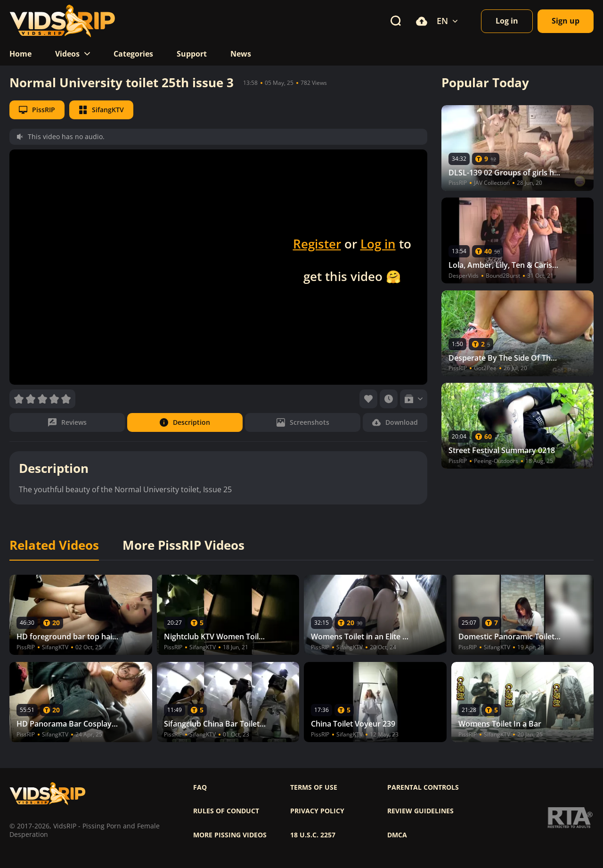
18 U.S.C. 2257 (313, 835)
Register (317, 244)
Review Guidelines (420, 811)
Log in (378, 244)
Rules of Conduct (226, 811)
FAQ (200, 787)
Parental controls (423, 787)
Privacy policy (317, 811)
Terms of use (314, 787)
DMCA (397, 835)
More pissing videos (230, 835)
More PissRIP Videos (183, 546)
